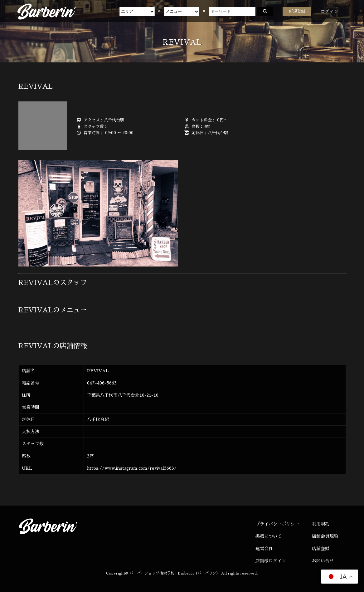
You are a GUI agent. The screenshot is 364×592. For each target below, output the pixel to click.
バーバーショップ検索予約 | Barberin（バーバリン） (175, 573)
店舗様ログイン (271, 561)
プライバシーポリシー (277, 524)
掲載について (269, 536)
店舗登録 (321, 549)
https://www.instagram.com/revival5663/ (132, 468)
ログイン (329, 12)
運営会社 (264, 549)
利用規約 (321, 524)
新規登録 (297, 11)
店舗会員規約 (325, 536)
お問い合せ (323, 561)
